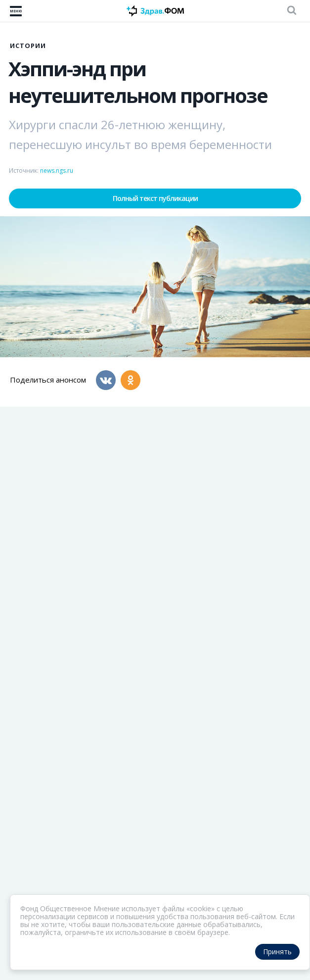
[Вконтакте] (106, 380)
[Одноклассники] (131, 380)
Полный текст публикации (155, 198)
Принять (277, 952)
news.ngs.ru (57, 171)
